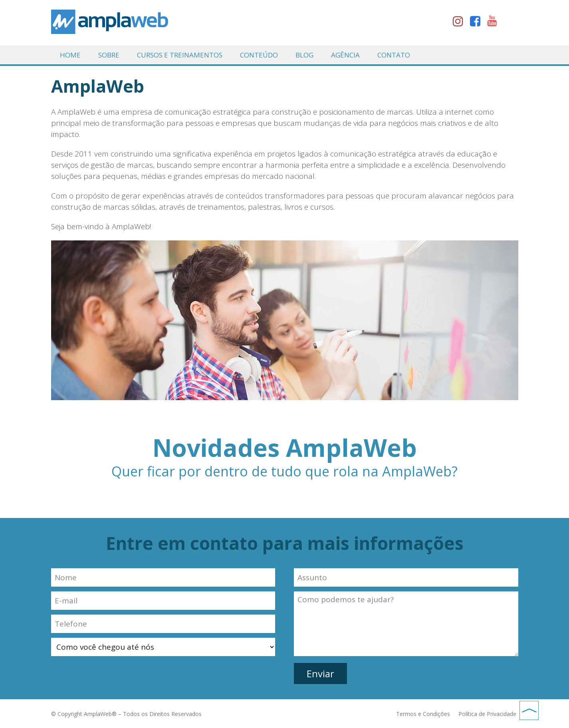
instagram (460, 23)
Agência (345, 55)
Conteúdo (259, 55)
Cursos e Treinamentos (180, 55)
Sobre (109, 55)
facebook (478, 23)
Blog (304, 55)
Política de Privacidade (487, 714)
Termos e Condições (423, 714)
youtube (495, 23)
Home (70, 55)
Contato (394, 55)
